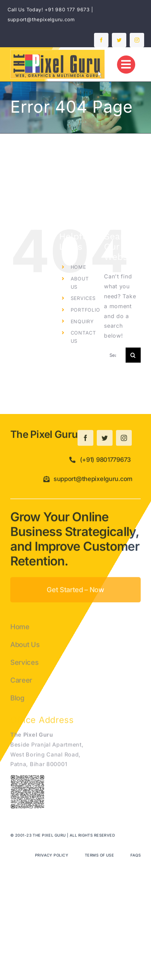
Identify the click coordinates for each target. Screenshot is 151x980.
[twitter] (119, 40)
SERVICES (83, 298)
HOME (78, 267)
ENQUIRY (82, 321)
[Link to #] (126, 65)
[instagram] (137, 40)
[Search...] (115, 355)
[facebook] (101, 40)
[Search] (133, 355)
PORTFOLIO (85, 310)
